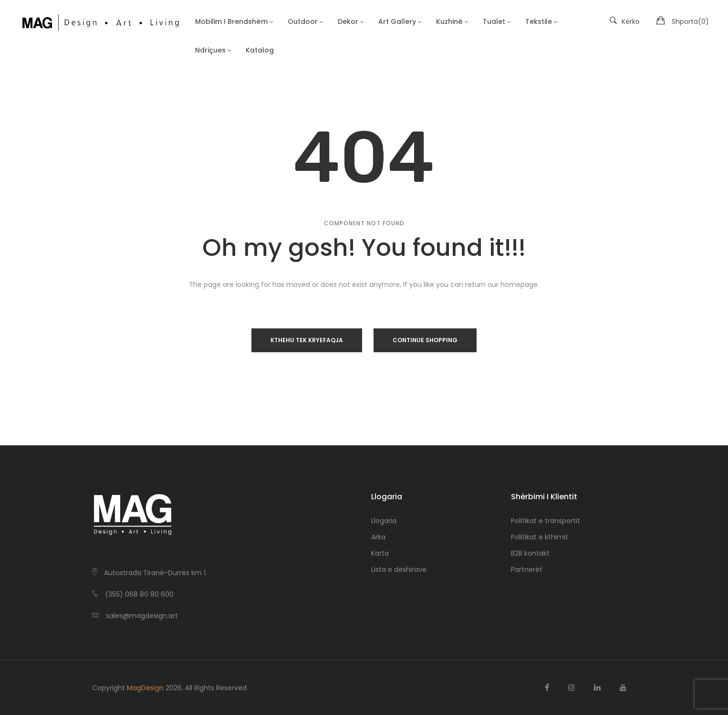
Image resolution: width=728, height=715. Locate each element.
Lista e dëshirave (399, 569)
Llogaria (384, 521)
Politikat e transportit (546, 521)
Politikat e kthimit (540, 537)
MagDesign (145, 688)
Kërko (625, 21)
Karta (380, 553)
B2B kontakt (530, 553)
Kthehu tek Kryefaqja (307, 340)
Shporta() (690, 21)
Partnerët (527, 569)
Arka (378, 537)
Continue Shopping (425, 340)
